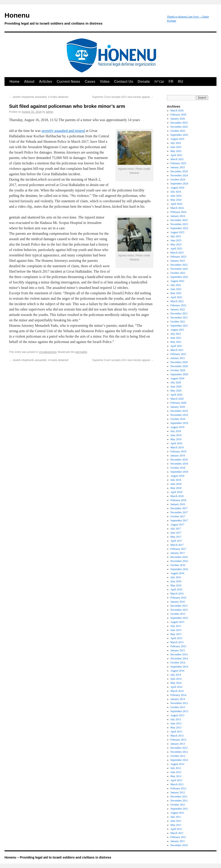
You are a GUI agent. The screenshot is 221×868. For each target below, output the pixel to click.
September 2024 (179, 184)
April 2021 (176, 346)
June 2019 (176, 435)
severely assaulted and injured (63, 131)
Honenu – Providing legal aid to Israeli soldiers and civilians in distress (58, 857)
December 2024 (179, 171)
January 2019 (178, 456)
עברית (159, 82)
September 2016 (179, 569)
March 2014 (177, 691)
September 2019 (179, 423)
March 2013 (177, 736)
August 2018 (177, 476)
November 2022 (179, 269)
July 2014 (176, 675)
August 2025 (177, 139)
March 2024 (177, 208)
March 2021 (177, 350)
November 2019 (179, 415)
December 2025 (179, 123)
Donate (144, 82)
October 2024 (178, 180)
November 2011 (179, 801)
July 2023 (176, 236)
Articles (46, 82)
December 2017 (179, 508)
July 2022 (176, 285)
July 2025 (176, 143)
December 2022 (179, 265)
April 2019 (176, 443)
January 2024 (178, 216)
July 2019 (176, 431)
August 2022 (177, 281)
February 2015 (178, 646)
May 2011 (176, 825)
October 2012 (178, 756)
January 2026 (178, 119)
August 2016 (177, 573)
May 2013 (176, 728)
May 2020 (176, 391)
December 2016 (179, 557)
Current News (68, 82)
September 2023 (179, 228)
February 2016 (178, 598)
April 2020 (176, 395)
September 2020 (179, 374)
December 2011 (179, 797)
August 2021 (177, 330)
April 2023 (176, 249)
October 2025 (178, 131)
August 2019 (177, 427)
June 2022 (176, 289)
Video (105, 82)
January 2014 (178, 699)
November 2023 (179, 224)
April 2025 (176, 155)
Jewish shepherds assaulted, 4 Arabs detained (39, 97)
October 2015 (178, 614)
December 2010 (179, 845)
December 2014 (179, 654)
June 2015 (176, 630)
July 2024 (176, 192)
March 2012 (177, 784)
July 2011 (176, 817)
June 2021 (176, 338)
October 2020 (178, 370)
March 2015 (177, 642)
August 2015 (177, 622)
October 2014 (178, 663)
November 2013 (179, 703)
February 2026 (178, 115)
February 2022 (178, 305)
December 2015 (179, 606)
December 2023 (179, 220)
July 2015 (176, 626)
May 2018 (176, 488)
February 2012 (178, 788)
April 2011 (176, 829)
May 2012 (176, 776)
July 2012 (176, 768)
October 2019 (178, 419)
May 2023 (176, 244)
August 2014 (177, 671)
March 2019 (177, 447)
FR (171, 82)
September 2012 (179, 760)
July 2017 (176, 529)
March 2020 (177, 399)
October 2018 (178, 468)
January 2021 (178, 358)
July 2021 (176, 334)
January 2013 (178, 744)
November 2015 (179, 610)
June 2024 (176, 196)
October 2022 (178, 273)
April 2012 (176, 780)
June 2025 (176, 147)
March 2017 (177, 545)
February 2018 (178, 500)
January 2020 (178, 407)
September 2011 (179, 809)
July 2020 (176, 382)
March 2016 (177, 594)
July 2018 (176, 480)
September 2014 (179, 667)
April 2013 (176, 732)
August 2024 (177, 188)
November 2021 (179, 318)
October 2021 (178, 322)
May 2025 (176, 151)
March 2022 (177, 301)
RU (181, 82)
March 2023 (177, 253)
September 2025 (179, 135)
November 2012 (179, 752)
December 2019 (179, 411)
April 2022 (176, 297)
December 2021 (179, 313)
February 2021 (178, 354)
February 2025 (178, 163)
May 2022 (176, 293)
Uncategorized (48, 352)
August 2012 (177, 764)
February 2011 (178, 837)
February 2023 (178, 257)
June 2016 (176, 581)
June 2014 (176, 679)
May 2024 (176, 200)
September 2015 (179, 618)
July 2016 (176, 577)
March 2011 (177, 833)
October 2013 (178, 707)
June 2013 (176, 723)
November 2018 (179, 464)
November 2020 (179, 366)
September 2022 (179, 277)
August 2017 (177, 525)
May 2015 (176, 634)
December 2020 (179, 362)
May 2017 (176, 537)
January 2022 (178, 309)
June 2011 (176, 821)
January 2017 (178, 553)
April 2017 (176, 541)
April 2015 (176, 638)
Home (14, 82)
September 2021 (179, 326)
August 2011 (177, 813)
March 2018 (177, 496)
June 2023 (176, 240)
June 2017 (176, 533)
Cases (90, 82)
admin (50, 112)
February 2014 (178, 695)
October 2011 (178, 805)
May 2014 (176, 683)
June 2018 (176, 484)
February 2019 (178, 451)
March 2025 (177, 159)
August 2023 (177, 232)
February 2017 (178, 549)
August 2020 (177, 378)
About (29, 82)
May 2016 (176, 585)
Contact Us (124, 82)
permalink (81, 352)
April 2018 (176, 492)
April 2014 (176, 687)
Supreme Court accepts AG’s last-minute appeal (123, 97)
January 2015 (178, 650)
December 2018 (179, 460)
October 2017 (178, 516)
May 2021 (176, 342)
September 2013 (179, 711)
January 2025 (178, 167)
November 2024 (179, 175)
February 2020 (178, 403)
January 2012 (178, 792)
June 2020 (176, 387)
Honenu (83, 20)
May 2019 (176, 439)
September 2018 (179, 472)
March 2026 (177, 111)
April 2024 (176, 204)
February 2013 (178, 740)
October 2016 (178, 565)
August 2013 (177, 715)
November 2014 (179, 658)
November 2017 (179, 512)
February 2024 (178, 212)
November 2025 (179, 127)
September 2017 (179, 520)
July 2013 (176, 719)
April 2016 (176, 589)
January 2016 (178, 602)
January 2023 (178, 261)
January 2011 (178, 841)
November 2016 (179, 561)
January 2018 (178, 504)
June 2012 (176, 772)
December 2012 (179, 748)
